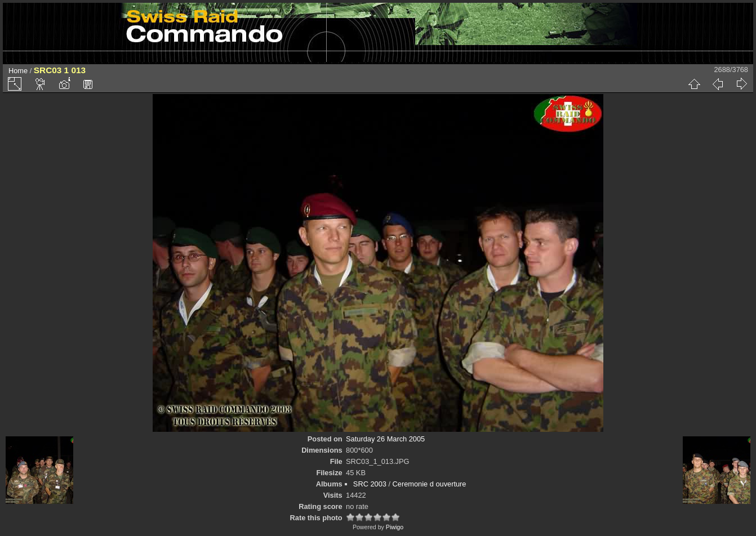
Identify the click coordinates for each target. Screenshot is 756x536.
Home (18, 71)
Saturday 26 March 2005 (385, 439)
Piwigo (395, 527)
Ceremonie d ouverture (430, 484)
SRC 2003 (370, 484)
